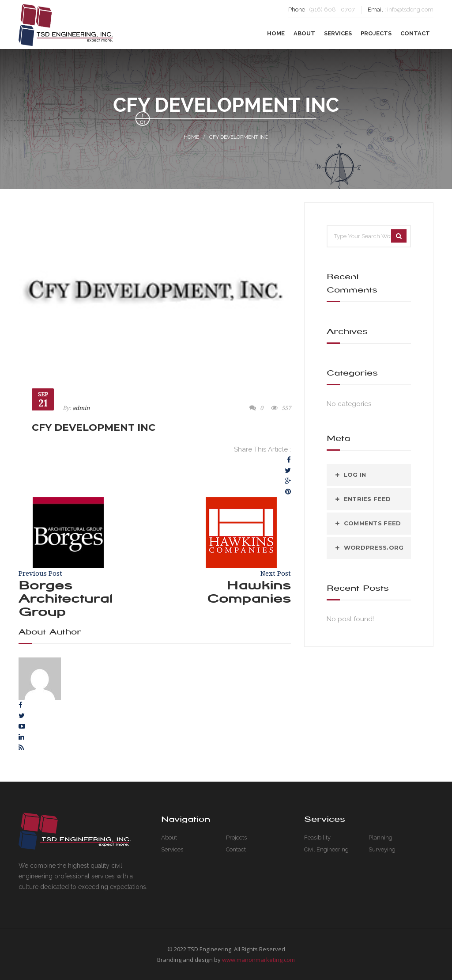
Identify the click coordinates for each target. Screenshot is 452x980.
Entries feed (367, 499)
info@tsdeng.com (410, 9)
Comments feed (372, 523)
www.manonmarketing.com (258, 960)
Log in (355, 475)
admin (81, 408)
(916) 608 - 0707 (332, 9)
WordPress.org (374, 547)
